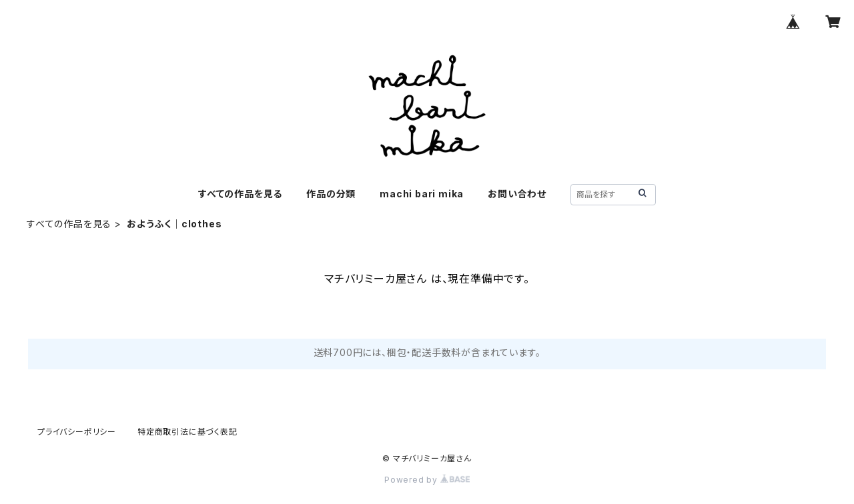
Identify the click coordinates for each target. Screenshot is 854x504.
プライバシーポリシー (77, 432)
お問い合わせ (517, 194)
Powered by (427, 480)
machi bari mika (422, 194)
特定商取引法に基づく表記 (187, 432)
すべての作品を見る (240, 194)
